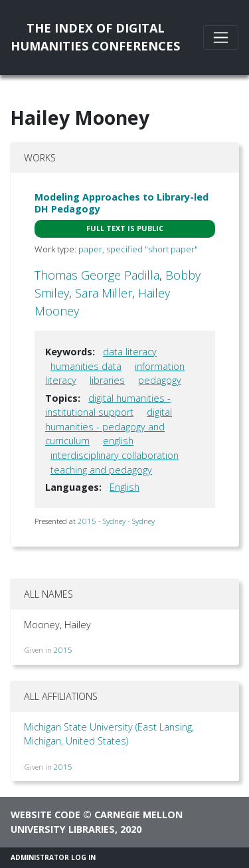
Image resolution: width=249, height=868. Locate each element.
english (118, 441)
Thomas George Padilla (97, 275)
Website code (45, 815)
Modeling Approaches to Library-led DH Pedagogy (122, 203)
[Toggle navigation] (221, 38)
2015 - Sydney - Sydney (116, 521)
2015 (63, 650)
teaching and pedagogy (101, 470)
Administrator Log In (53, 857)
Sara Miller (104, 293)
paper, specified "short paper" (138, 249)
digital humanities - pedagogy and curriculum (109, 426)
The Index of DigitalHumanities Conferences (95, 37)
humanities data (86, 366)
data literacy (130, 352)
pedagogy (160, 380)
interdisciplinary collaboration (115, 455)
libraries (107, 380)
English (124, 487)
